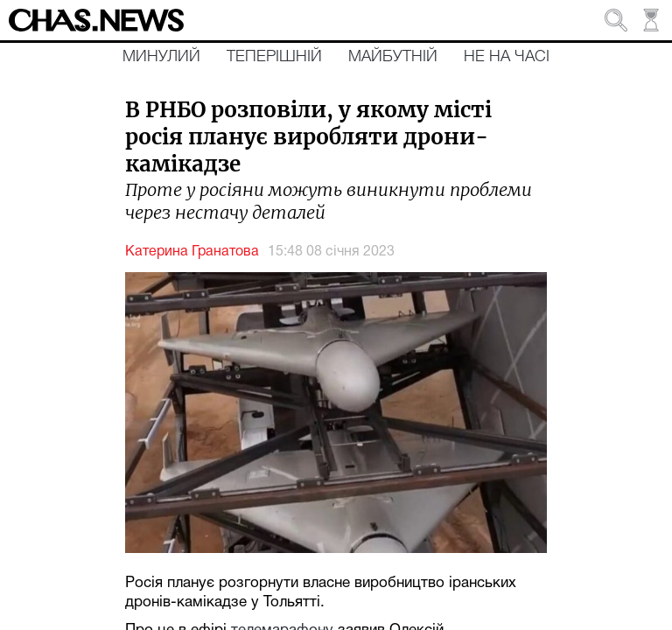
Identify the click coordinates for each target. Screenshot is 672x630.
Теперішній (274, 57)
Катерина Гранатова (192, 252)
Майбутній (393, 57)
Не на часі (507, 57)
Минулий (161, 57)
